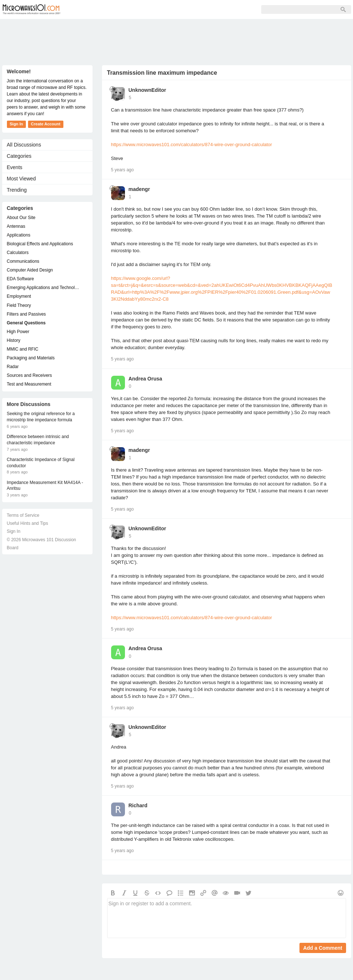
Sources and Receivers (30, 375)
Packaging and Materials (31, 358)
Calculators (18, 253)
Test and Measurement (29, 384)
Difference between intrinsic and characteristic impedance (38, 440)
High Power (18, 332)
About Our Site (21, 218)
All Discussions (24, 145)
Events (15, 167)
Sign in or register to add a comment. (227, 918)
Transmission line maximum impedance (162, 73)
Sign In (181, 9)
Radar (13, 367)
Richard (138, 805)
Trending (17, 190)
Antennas (16, 226)
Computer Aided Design (30, 270)
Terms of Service (23, 515)
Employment (19, 296)
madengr (139, 189)
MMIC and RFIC (23, 349)
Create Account (46, 124)
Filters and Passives (26, 314)
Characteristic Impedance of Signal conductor (41, 463)
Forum (84, 9)
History (14, 340)
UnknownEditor (147, 90)
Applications (19, 235)
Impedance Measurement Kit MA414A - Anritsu (45, 486)
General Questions (26, 323)
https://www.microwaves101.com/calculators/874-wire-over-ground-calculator (192, 145)
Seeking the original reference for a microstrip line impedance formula (41, 417)
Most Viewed (21, 179)
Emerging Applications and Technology (44, 288)
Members (117, 9)
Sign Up (150, 9)
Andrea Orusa (146, 379)
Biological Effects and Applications (40, 244)
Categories (19, 156)
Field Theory (19, 305)
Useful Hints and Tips (28, 523)
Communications (23, 261)
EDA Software (21, 279)
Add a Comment (323, 948)
